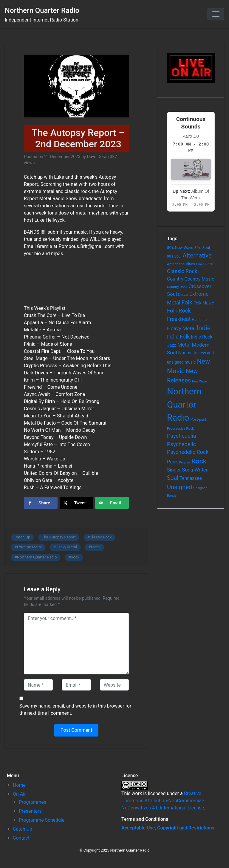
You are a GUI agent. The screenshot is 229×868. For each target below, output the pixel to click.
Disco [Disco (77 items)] (183, 294)
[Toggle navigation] (216, 14)
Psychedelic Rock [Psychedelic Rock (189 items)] (188, 452)
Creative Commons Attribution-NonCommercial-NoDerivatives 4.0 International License (163, 801)
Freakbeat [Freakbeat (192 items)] (179, 319)
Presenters (30, 811)
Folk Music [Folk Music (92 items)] (204, 303)
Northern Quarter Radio (42, 10)
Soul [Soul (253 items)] (173, 478)
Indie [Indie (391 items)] (204, 328)
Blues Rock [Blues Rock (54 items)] (205, 264)
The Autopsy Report (59, 537)
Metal (96, 547)
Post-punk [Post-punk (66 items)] (199, 419)
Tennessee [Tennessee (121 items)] (191, 478)
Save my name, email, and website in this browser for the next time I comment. (75, 709)
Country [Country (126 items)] (175, 279)
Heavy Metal (66, 547)
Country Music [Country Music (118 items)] (199, 279)
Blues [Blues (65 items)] (190, 264)
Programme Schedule (42, 820)
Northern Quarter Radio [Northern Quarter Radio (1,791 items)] (184, 405)
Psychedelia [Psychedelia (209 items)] (182, 436)
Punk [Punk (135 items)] (172, 462)
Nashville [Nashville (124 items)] (188, 353)
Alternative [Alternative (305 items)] (197, 255)
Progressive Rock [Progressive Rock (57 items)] (180, 428)
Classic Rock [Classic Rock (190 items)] (182, 271)
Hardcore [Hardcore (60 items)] (199, 320)
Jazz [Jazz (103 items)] (172, 345)
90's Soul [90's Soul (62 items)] (174, 256)
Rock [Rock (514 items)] (199, 461)
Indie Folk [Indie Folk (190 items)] (178, 337)
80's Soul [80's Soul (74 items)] (202, 248)
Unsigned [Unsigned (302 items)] (180, 487)
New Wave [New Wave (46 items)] (199, 381)
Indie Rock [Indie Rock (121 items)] (202, 337)
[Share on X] (76, 503)
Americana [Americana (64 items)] (176, 264)
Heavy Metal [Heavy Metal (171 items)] (181, 328)
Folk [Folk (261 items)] (187, 303)
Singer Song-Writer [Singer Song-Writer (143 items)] (187, 470)
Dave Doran (98, 157)
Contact (21, 838)
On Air (19, 794)
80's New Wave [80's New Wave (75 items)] (180, 248)
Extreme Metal (29, 547)
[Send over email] (112, 503)
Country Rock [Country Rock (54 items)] (177, 287)
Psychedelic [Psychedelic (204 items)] (181, 444)
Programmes (33, 802)
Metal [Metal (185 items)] (184, 345)
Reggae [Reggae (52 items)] (185, 462)
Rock (75, 557)
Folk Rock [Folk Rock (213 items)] (179, 311)
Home (19, 785)
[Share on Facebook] (41, 503)
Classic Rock (101, 537)
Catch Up (23, 537)
